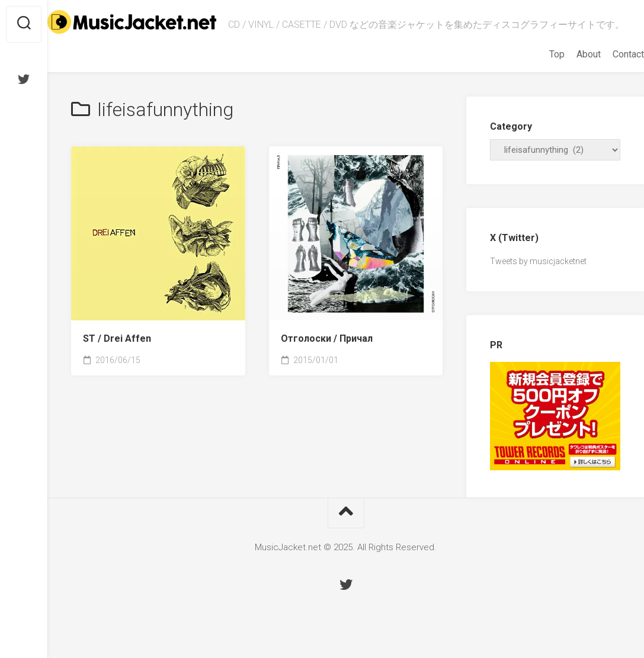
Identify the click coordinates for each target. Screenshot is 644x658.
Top (533, 65)
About (565, 65)
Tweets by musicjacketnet (538, 272)
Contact (605, 65)
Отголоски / (327, 350)
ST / (117, 350)
